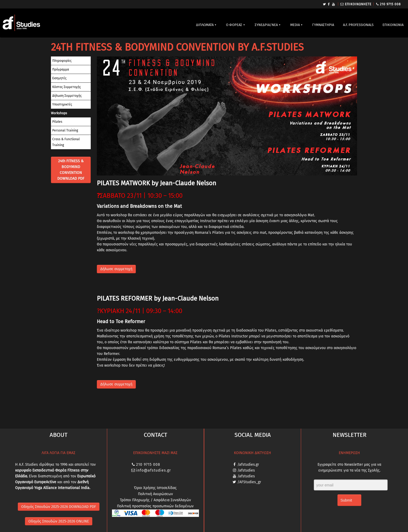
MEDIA (295, 25)
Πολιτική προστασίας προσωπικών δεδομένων (155, 506)
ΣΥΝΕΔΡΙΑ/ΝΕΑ (266, 25)
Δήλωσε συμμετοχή (116, 269)
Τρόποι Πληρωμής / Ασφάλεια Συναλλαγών (155, 500)
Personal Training (65, 130)
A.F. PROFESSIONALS (358, 25)
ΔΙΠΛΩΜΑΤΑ (205, 25)
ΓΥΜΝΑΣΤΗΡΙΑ (323, 25)
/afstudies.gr (248, 465)
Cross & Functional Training (66, 142)
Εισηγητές (59, 78)
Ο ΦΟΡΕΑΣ (234, 25)
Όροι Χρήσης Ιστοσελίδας (155, 488)
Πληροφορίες (62, 61)
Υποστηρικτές (62, 104)
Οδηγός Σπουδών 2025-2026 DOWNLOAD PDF (59, 507)
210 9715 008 (390, 4)
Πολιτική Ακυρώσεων (155, 494)
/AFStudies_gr (249, 482)
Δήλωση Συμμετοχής (67, 96)
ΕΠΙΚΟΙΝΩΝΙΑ (393, 25)
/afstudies (246, 470)
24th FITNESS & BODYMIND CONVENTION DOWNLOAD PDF (71, 170)
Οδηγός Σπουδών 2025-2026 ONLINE (59, 521)
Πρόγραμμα (61, 69)
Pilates (57, 122)
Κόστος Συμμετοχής (67, 87)
